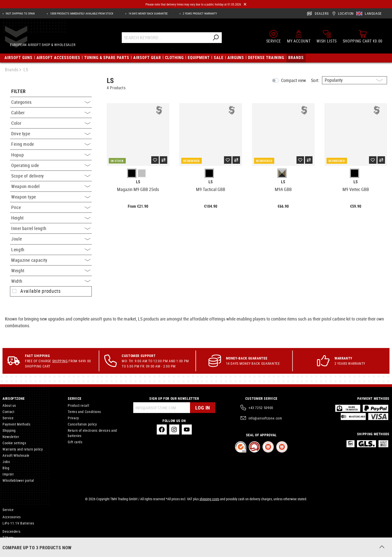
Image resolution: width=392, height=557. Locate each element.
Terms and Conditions (84, 412)
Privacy (73, 418)
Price (51, 207)
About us (9, 405)
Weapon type (51, 197)
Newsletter (11, 437)
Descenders (11, 531)
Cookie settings (14, 443)
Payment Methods (16, 424)
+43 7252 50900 (261, 408)
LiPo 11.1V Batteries (18, 523)
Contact (8, 412)
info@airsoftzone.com (265, 418)
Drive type (51, 133)
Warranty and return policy (23, 449)
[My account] (299, 38)
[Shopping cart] (363, 38)
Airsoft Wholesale (16, 455)
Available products (40, 291)
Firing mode (51, 144)
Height (51, 218)
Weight (51, 270)
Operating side (51, 165)
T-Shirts (8, 538)
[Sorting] (354, 80)
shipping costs (209, 499)
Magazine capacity (51, 260)
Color (51, 123)
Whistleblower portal (18, 480)
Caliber (51, 112)
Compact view (293, 80)
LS (138, 182)
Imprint (8, 474)
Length (51, 249)
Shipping (60, 361)
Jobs (6, 462)
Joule (51, 239)
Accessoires (12, 544)
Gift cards (75, 442)
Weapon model (51, 186)
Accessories (12, 517)
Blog (6, 468)
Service (8, 418)
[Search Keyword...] (170, 39)
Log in (203, 408)
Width (51, 281)
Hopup (51, 155)
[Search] (220, 39)
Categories (51, 102)
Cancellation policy (82, 424)
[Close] (245, 4)
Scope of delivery (51, 176)
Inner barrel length (51, 228)
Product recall (78, 405)
